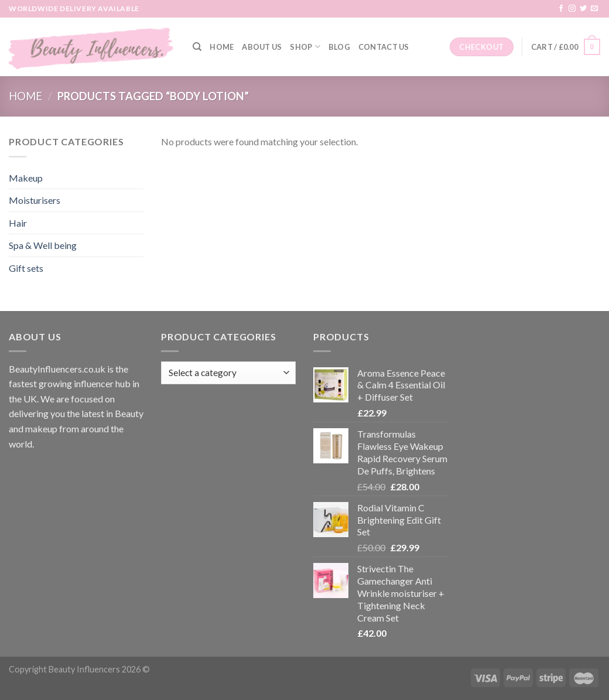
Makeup (26, 178)
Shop (305, 47)
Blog (339, 47)
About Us (262, 47)
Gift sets (26, 268)
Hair (18, 223)
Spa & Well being (43, 245)
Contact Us (384, 47)
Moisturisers (35, 200)
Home (222, 47)
